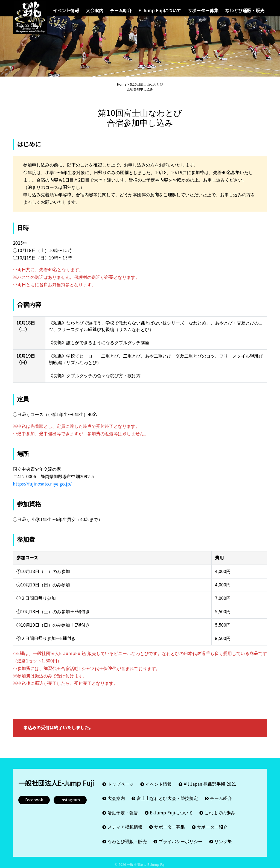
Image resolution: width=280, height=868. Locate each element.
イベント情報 (66, 11)
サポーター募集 (203, 11)
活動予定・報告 (123, 813)
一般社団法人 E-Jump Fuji (146, 860)
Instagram (70, 805)
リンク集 (223, 838)
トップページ (121, 789)
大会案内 (95, 11)
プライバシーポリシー (180, 838)
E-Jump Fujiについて (160, 11)
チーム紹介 (121, 11)
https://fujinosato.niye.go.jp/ (42, 489)
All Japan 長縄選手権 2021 (210, 789)
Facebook (34, 805)
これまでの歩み (220, 813)
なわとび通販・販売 (245, 11)
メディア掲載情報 (125, 825)
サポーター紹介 (212, 825)
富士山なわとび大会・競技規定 (167, 801)
